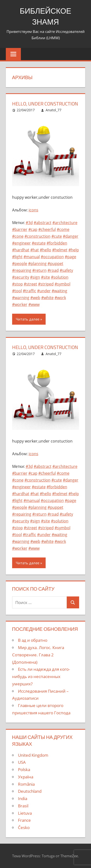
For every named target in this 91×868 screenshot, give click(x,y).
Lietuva (25, 813)
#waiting (59, 291)
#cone (18, 236)
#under (44, 291)
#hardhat (21, 250)
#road (53, 270)
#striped (46, 284)
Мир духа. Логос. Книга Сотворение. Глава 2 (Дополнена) (38, 655)
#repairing (22, 270)
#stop (17, 284)
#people (20, 264)
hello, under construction (45, 104)
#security (21, 277)
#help (74, 250)
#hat (35, 250)
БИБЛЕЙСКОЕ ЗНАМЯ (46, 16)
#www (34, 304)
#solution (60, 277)
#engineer (21, 243)
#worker (20, 304)
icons (33, 210)
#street (30, 284)
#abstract (43, 223)
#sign (35, 277)
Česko (24, 827)
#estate (39, 243)
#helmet (60, 250)
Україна (26, 777)
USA (22, 762)
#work (60, 298)
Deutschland (30, 791)
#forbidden (57, 243)
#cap (33, 229)
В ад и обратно (33, 640)
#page (70, 257)
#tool (17, 291)
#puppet (55, 264)
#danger (71, 236)
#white (47, 298)
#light (17, 257)
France (24, 820)
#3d (29, 223)
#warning (21, 298)
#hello (45, 250)
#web (35, 298)
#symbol (62, 284)
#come (63, 229)
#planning (37, 264)
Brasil (23, 806)
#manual (32, 257)
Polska (24, 769)
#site (45, 277)
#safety (66, 270)
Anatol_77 (54, 110)
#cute (57, 236)
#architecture (65, 223)
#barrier (20, 229)
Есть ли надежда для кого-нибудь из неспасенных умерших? (41, 676)
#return (39, 270)
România (26, 784)
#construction (37, 236)
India (23, 798)
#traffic (29, 291)
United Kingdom (33, 755)
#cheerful (47, 229)
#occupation (52, 257)
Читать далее (28, 319)
